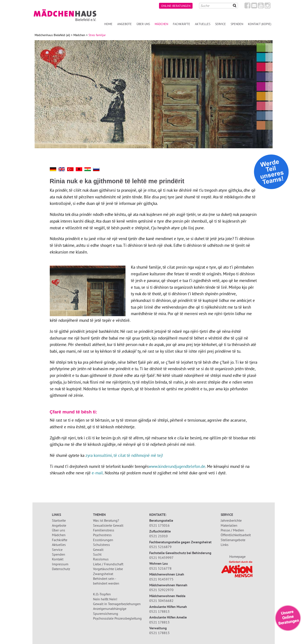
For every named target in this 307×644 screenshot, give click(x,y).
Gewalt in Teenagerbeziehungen (117, 604)
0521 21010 (158, 536)
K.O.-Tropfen (102, 594)
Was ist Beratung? (106, 520)
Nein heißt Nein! (105, 599)
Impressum (60, 564)
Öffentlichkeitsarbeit (236, 535)
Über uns (143, 24)
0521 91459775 (161, 579)
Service (220, 24)
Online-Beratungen (176, 6)
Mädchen (161, 24)
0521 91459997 (161, 558)
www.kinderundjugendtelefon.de (177, 466)
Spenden (237, 24)
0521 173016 (159, 525)
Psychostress (102, 535)
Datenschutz (61, 569)
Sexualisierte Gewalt (108, 525)
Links (225, 545)
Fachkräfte (182, 24)
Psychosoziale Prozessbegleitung (117, 618)
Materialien (229, 525)
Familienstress (104, 530)
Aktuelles (203, 24)
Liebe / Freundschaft (108, 564)
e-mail (97, 473)
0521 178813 (159, 611)
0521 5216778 (160, 568)
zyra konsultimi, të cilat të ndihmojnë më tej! (124, 455)
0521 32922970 (161, 590)
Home (108, 24)
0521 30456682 (161, 601)
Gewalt (98, 550)
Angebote (125, 24)
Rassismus (101, 559)
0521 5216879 (160, 547)
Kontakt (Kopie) (260, 24)
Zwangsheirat (103, 574)
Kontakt (58, 559)
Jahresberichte (231, 520)
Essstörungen (103, 540)
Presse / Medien (232, 530)
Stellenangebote (233, 540)
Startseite (59, 520)
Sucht (97, 554)
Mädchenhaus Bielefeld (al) (52, 35)
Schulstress (101, 545)
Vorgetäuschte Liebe (108, 569)
